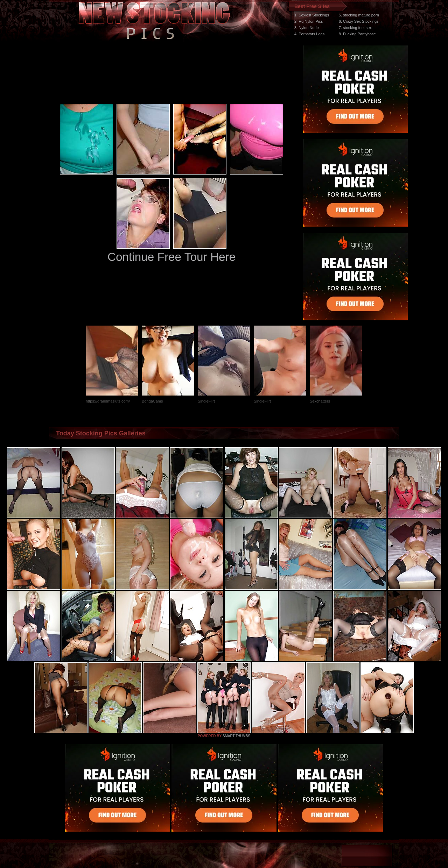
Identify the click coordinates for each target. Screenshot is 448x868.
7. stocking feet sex (355, 28)
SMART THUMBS (236, 736)
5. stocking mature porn (359, 15)
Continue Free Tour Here (171, 257)
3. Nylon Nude (307, 28)
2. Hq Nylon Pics (309, 21)
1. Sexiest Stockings (312, 15)
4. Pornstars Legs (309, 34)
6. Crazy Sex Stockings (359, 21)
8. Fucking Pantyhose (357, 34)
